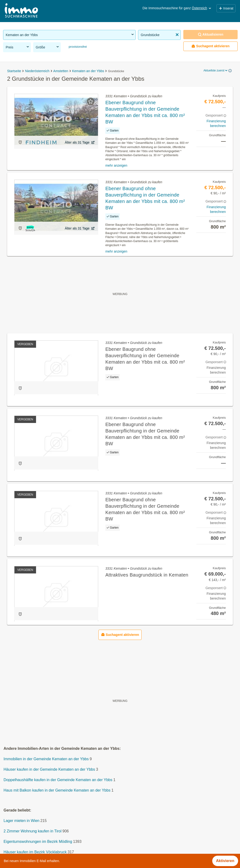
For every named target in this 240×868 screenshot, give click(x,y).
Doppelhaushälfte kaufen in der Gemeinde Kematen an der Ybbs (58, 780)
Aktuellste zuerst (216, 70)
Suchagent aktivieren (210, 46)
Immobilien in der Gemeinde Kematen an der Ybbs (46, 759)
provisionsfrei (77, 47)
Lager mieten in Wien (21, 821)
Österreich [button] (202, 8)
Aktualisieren (211, 35)
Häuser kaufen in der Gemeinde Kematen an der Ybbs (49, 769)
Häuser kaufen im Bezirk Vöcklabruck (35, 852)
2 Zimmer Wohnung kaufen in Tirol (32, 831)
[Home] (21, 11)
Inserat (226, 8)
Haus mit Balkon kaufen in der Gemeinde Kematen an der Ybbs (57, 790)
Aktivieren (225, 861)
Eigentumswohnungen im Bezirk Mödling (38, 842)
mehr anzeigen (116, 165)
